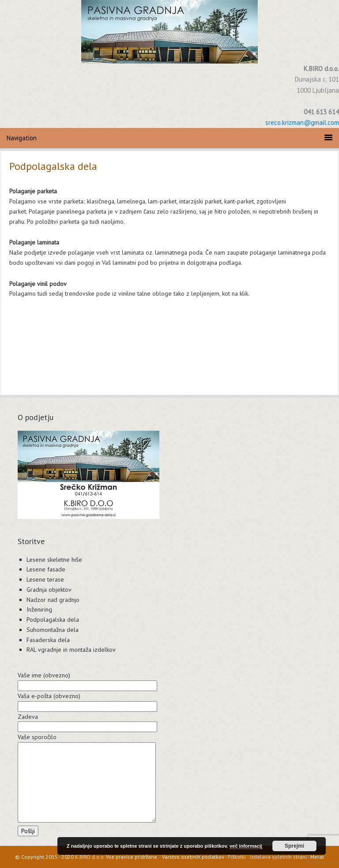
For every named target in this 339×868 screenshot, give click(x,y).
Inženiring (39, 609)
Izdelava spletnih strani (278, 857)
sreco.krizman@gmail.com (302, 122)
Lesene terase (45, 579)
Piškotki (237, 857)
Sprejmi (294, 846)
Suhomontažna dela (53, 630)
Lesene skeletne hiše (54, 560)
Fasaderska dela (48, 640)
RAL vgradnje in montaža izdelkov (71, 650)
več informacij (246, 846)
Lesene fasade (46, 569)
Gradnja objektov (49, 590)
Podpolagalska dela (53, 620)
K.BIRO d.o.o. (90, 857)
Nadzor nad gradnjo (53, 600)
